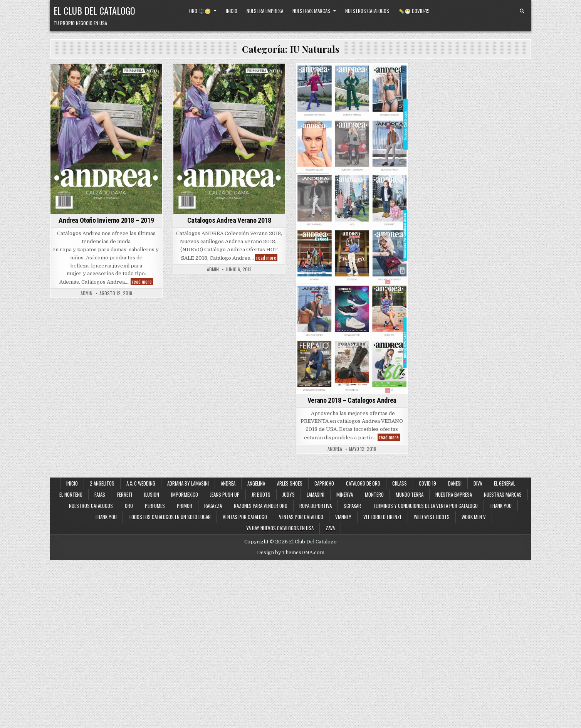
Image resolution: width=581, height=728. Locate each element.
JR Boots (261, 494)
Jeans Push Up (225, 494)
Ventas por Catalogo (245, 517)
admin (86, 293)
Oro (129, 506)
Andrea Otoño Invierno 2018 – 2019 (106, 220)
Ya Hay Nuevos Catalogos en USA (280, 528)
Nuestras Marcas (311, 11)
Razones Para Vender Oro (261, 506)
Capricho (324, 483)
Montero (374, 494)
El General (505, 483)
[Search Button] (522, 11)
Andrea (228, 483)
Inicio (232, 11)
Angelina (256, 483)
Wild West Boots (432, 517)
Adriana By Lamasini (188, 483)
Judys (289, 494)
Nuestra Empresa (265, 11)
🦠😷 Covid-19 (414, 11)
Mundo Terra (410, 494)
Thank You (501, 506)
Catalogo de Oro (363, 483)
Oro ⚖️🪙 (200, 11)
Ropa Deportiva (316, 506)
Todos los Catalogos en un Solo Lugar (170, 517)
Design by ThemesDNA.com (291, 553)
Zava (330, 528)
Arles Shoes (290, 483)
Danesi (455, 483)
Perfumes (155, 506)
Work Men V (474, 517)
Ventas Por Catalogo (301, 517)
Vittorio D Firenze (383, 517)
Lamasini (316, 494)
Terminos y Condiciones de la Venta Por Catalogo (425, 506)
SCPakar (352, 506)
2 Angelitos (102, 483)
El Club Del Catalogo (94, 10)
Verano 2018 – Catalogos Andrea (352, 400)
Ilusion (152, 494)
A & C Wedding (141, 483)
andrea (335, 449)
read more (142, 282)
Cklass (400, 483)
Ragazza (213, 506)
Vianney (343, 517)
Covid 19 (427, 483)
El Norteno (71, 494)
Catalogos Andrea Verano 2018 (229, 220)
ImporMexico (185, 494)
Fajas (100, 494)
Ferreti (125, 494)
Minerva (345, 494)
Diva (478, 483)
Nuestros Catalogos (367, 11)
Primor (185, 506)
